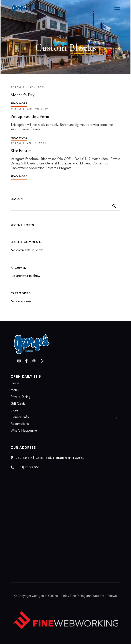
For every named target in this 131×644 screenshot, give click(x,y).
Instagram (19, 361)
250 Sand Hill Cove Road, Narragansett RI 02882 (47, 458)
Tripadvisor (34, 361)
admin (19, 87)
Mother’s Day (23, 95)
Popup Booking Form (30, 116)
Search (17, 199)
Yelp (42, 361)
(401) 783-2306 (25, 467)
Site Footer (21, 151)
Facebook (26, 361)
